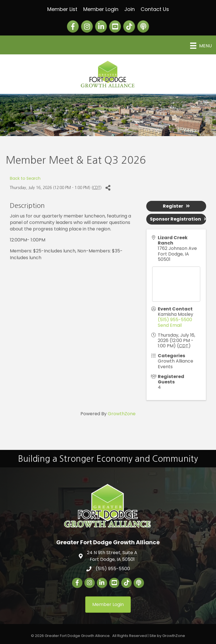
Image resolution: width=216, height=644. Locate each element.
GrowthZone (122, 414)
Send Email (170, 325)
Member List (62, 9)
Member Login (101, 9)
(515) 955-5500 (175, 320)
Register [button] (176, 206)
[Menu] (201, 46)
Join (130, 9)
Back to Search (25, 178)
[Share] (108, 188)
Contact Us (155, 9)
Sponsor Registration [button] (178, 219)
